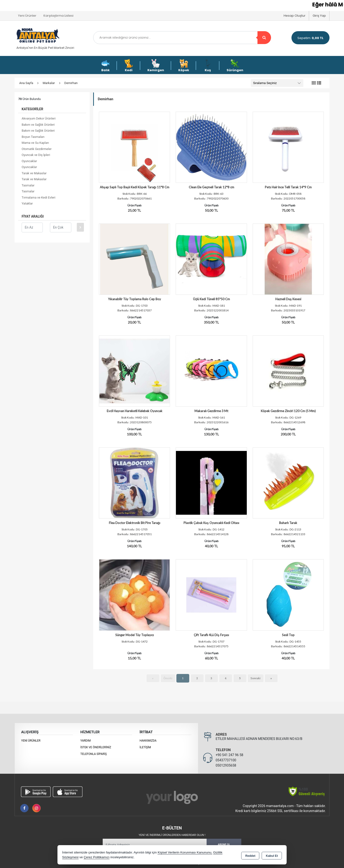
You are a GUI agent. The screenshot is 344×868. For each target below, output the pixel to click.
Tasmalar (28, 185)
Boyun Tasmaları (33, 137)
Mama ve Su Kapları (35, 143)
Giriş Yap (319, 16)
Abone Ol (224, 845)
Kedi (129, 66)
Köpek (184, 66)
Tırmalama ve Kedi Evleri (39, 197)
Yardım (86, 741)
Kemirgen (156, 66)
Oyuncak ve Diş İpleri (36, 155)
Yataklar (27, 203)
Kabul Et (272, 855)
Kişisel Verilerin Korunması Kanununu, (185, 852)
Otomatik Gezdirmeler (37, 149)
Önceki (168, 678)
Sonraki (256, 678)
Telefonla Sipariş (94, 754)
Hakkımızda (148, 741)
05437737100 (226, 760)
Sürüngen (235, 66)
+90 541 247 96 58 (229, 755)
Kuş (208, 66)
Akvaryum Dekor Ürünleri (39, 118)
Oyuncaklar (29, 161)
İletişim (145, 747)
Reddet (250, 855)
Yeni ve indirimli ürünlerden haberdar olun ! (172, 835)
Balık (105, 66)
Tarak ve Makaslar (34, 173)
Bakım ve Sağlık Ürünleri (38, 125)
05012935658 (226, 765)
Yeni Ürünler (31, 741)
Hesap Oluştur (295, 16)
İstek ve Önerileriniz (96, 747)
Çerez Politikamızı (97, 857)
